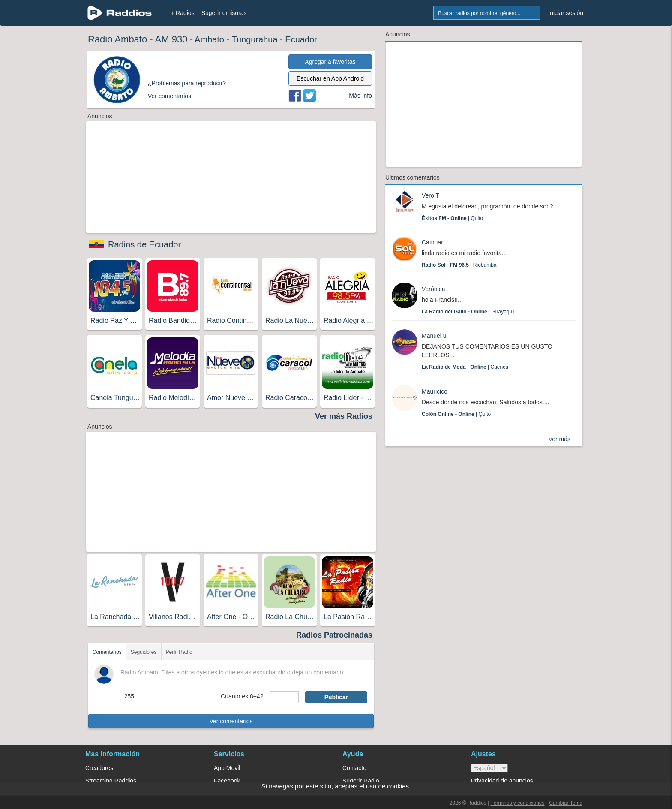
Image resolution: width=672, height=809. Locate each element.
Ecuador (301, 39)
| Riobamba (459, 265)
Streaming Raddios (111, 781)
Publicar (336, 697)
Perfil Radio (179, 652)
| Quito (452, 218)
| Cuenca (465, 367)
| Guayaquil (468, 312)
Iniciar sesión (566, 13)
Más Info (360, 96)
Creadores (99, 768)
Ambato (209, 39)
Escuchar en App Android (330, 78)
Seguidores (144, 652)
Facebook (227, 781)
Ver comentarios (231, 721)
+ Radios (183, 13)
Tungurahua (254, 39)
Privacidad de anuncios (502, 781)
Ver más (559, 439)
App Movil (227, 768)
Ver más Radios (344, 416)
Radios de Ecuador (144, 244)
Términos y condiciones (517, 803)
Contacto (354, 768)
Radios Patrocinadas (334, 635)
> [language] (489, 768)
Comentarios (107, 652)
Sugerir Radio (361, 781)
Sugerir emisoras (224, 13)
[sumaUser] (284, 697)
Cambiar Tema (566, 803)
